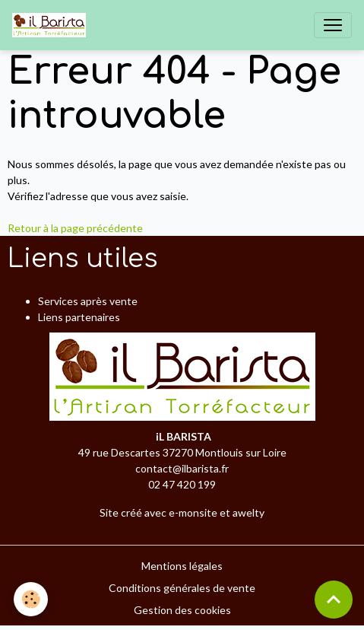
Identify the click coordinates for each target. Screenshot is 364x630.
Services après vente (88, 301)
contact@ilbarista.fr (182, 468)
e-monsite (193, 512)
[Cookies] (31, 599)
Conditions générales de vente (182, 588)
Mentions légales (182, 566)
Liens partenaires (79, 317)
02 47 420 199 (182, 484)
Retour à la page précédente (75, 228)
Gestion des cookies (182, 610)
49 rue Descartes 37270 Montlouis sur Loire (182, 452)
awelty (248, 512)
